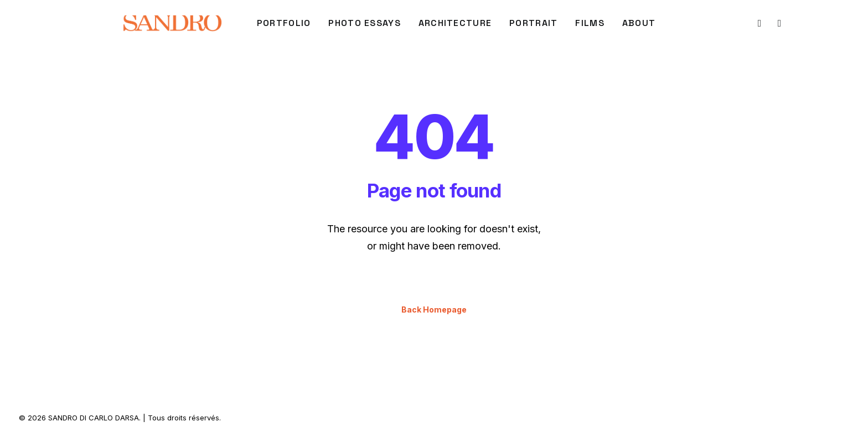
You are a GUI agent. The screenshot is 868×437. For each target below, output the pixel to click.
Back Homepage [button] (434, 309)
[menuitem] (284, 23)
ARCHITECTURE (455, 23)
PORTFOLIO (284, 23)
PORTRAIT (533, 23)
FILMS (590, 23)
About (639, 23)
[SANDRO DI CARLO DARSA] (172, 23)
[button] (759, 23)
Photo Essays (364, 23)
